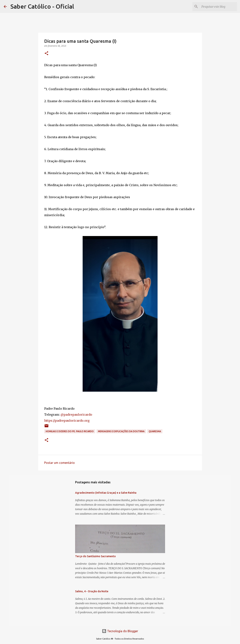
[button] (46, 54)
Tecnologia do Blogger (120, 631)
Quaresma (155, 431)
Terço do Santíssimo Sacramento (95, 556)
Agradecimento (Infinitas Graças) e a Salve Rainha (106, 493)
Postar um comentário (59, 463)
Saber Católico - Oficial (42, 6)
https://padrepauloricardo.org (67, 421)
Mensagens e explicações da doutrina (121, 431)
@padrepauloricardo (76, 415)
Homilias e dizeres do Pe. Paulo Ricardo (70, 431)
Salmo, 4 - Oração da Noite (92, 591)
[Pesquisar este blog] (217, 7)
